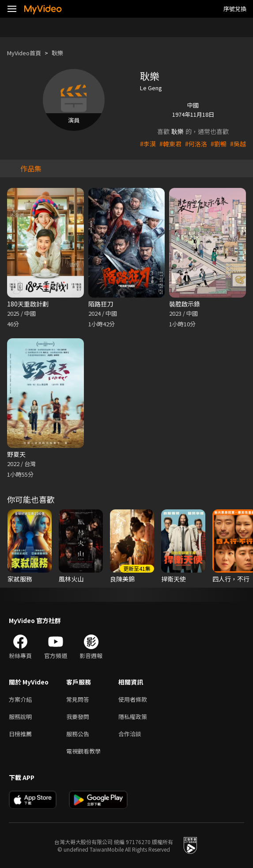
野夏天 (16, 454)
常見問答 (78, 699)
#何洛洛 (196, 144)
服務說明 (20, 717)
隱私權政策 (133, 717)
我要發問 (78, 717)
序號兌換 (235, 9)
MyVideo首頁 (24, 53)
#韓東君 (170, 144)
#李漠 (148, 144)
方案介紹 (20, 699)
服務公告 (78, 734)
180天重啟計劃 (28, 304)
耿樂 (57, 53)
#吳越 (238, 144)
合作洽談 (130, 734)
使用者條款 (133, 699)
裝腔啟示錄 (185, 304)
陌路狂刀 (101, 304)
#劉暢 (219, 144)
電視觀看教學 (83, 751)
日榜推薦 (20, 734)
